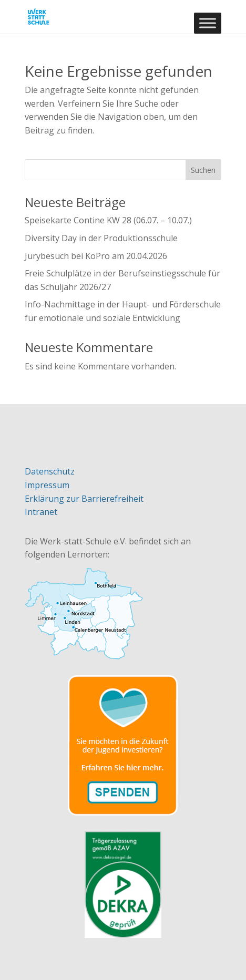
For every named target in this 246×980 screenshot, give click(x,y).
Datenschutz (50, 471)
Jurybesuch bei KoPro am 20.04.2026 (96, 256)
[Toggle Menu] (208, 23)
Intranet (41, 512)
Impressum (47, 485)
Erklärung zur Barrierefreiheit (84, 499)
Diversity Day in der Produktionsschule (101, 238)
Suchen (203, 170)
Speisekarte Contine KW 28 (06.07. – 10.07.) (108, 220)
